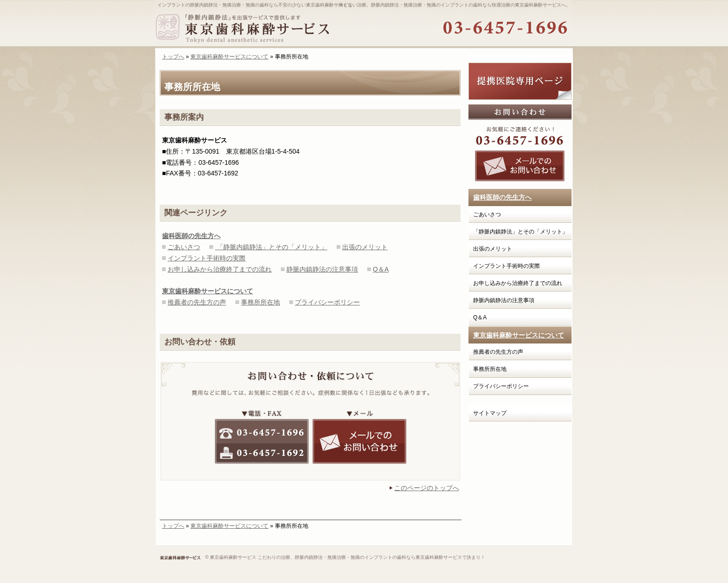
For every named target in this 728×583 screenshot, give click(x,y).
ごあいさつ (184, 247)
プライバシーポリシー (327, 302)
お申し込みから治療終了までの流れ (220, 269)
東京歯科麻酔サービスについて (229, 57)
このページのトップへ (427, 488)
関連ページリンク (196, 213)
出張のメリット (365, 247)
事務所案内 (184, 117)
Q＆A (381, 269)
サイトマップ (490, 413)
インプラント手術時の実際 (207, 258)
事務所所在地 (260, 302)
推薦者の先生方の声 (197, 302)
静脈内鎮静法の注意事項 (322, 269)
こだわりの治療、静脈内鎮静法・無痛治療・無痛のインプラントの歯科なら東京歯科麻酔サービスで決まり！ (371, 557)
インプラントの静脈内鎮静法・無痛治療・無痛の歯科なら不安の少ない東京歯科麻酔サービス (255, 5)
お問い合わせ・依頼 (200, 342)
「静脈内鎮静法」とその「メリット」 (271, 247)
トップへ (173, 57)
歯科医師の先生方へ (502, 197)
